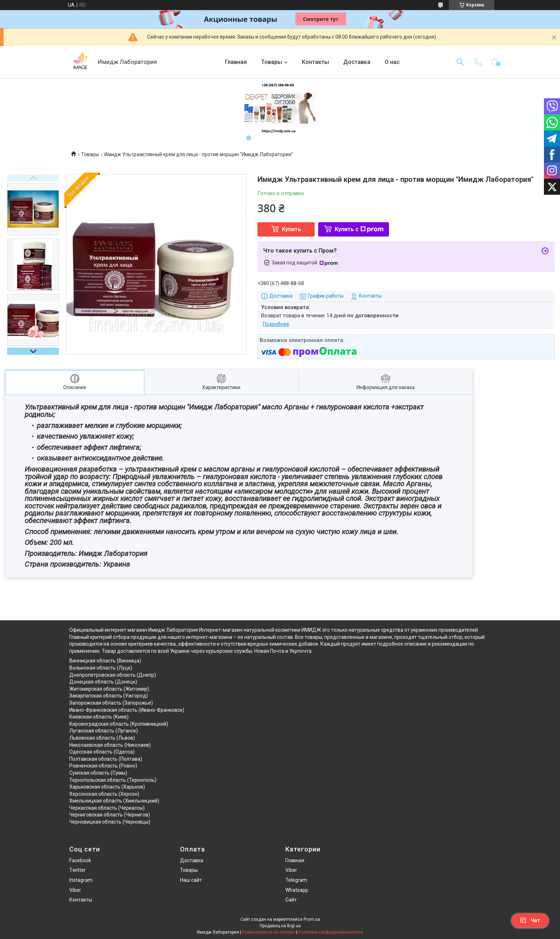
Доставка (357, 62)
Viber (75, 890)
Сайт (291, 900)
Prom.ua (312, 919)
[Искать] (460, 62)
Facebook (80, 860)
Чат (530, 920)
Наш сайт (191, 880)
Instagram (81, 880)
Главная (236, 62)
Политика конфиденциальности (331, 932)
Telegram (296, 880)
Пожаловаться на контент (269, 932)
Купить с (359, 229)
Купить (291, 229)
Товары (272, 62)
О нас (392, 62)
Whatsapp (297, 890)
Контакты (315, 62)
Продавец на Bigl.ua (280, 926)
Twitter (77, 870)
